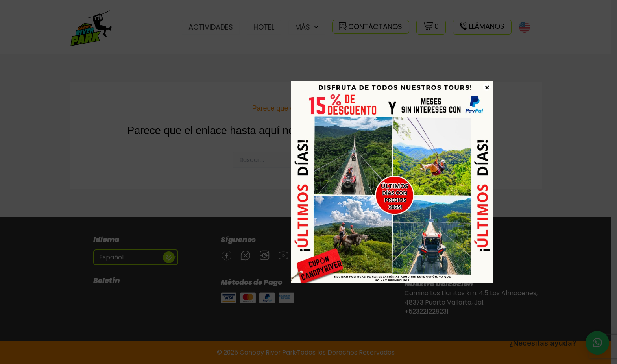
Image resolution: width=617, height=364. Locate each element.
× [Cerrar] (487, 87)
